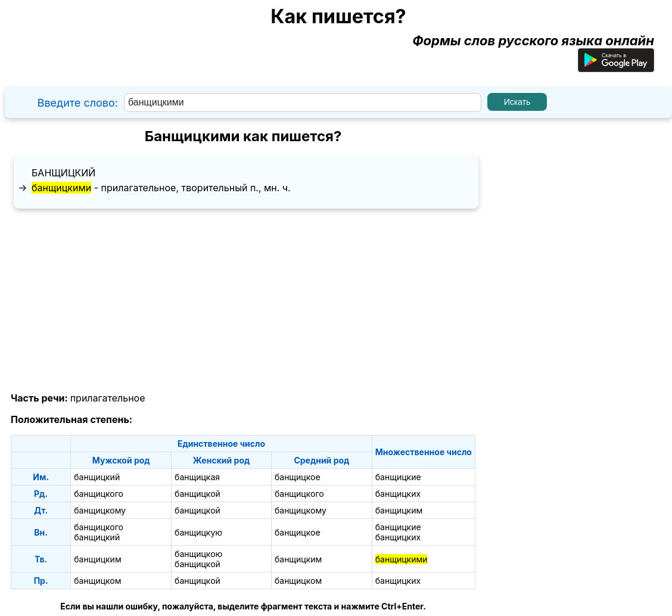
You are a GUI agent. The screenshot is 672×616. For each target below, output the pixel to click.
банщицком (97, 581)
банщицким (399, 510)
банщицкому (100, 510)
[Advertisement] (243, 301)
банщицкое (298, 477)
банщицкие (398, 477)
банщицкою (198, 554)
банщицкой (197, 494)
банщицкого (99, 494)
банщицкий (63, 173)
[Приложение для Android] (616, 67)
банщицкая (197, 477)
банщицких (398, 494)
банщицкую (198, 532)
